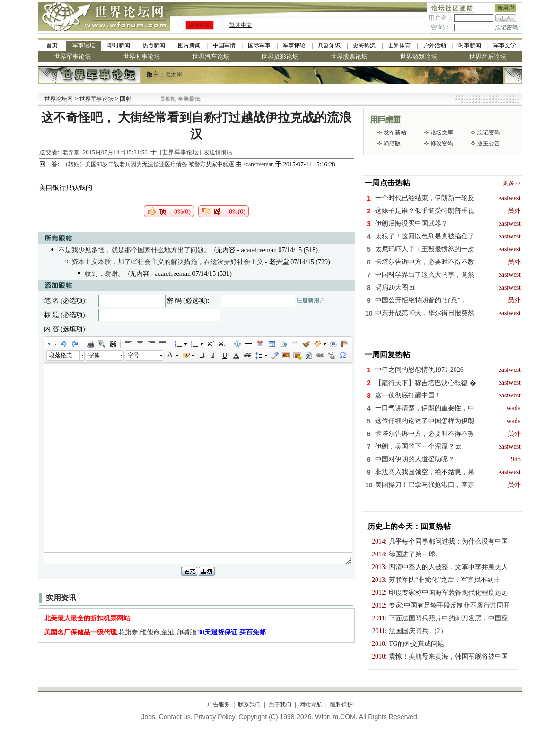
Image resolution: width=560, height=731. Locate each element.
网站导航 (311, 705)
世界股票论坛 (349, 57)
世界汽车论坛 (211, 57)
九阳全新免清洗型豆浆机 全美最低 (182, 99)
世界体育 (399, 45)
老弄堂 (71, 152)
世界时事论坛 (141, 57)
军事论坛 (84, 45)
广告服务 (219, 705)
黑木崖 (174, 75)
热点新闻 (154, 45)
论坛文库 (442, 132)
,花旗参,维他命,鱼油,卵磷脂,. (156, 632)
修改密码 (442, 143)
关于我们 (280, 705)
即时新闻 (119, 45)
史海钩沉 (364, 45)
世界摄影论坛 (280, 57)
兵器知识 (329, 45)
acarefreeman (258, 164)
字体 (94, 355)
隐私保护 (341, 705)
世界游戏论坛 (419, 57)
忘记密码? (508, 27)
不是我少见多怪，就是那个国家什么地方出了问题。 (134, 250)
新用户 (506, 8)
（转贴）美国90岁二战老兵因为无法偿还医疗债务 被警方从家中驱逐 (149, 164)
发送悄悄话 (218, 152)
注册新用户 (311, 300)
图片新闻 (189, 45)
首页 (52, 45)
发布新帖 (395, 132)
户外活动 (435, 45)
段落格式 (61, 355)
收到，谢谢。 (105, 274)
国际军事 (259, 45)
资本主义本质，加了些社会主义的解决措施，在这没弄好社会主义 (167, 262)
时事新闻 (470, 45)
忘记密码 (489, 132)
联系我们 (249, 705)
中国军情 (224, 45)
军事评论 (294, 45)
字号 (133, 355)
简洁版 (392, 143)
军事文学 (505, 45)
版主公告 (489, 143)
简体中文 (200, 25)
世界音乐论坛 (488, 57)
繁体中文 (241, 25)
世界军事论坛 (72, 57)
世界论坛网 (59, 99)
